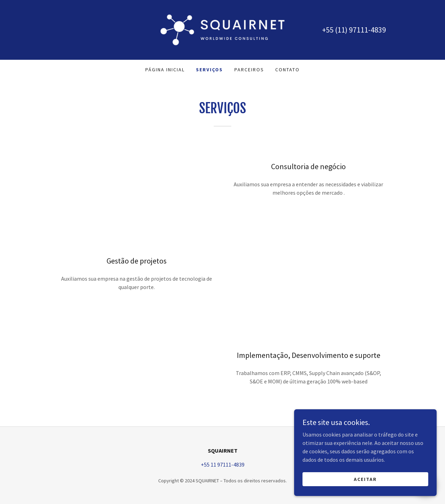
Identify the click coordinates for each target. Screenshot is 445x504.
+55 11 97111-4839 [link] (223, 465)
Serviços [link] (209, 70)
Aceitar (367, 479)
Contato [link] (287, 70)
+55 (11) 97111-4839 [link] (354, 30)
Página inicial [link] (165, 70)
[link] (222, 29)
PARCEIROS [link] (249, 70)
